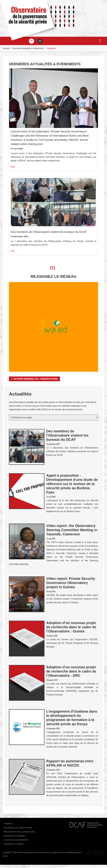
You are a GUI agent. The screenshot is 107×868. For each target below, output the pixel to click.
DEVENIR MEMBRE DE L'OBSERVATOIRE (36, 379)
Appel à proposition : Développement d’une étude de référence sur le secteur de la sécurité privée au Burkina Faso (72, 484)
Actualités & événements (16, 840)
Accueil (6, 48)
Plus (13, 167)
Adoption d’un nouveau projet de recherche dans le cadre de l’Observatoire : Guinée (71, 627)
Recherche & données (15, 836)
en (40, 41)
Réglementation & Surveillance (19, 832)
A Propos (8, 824)
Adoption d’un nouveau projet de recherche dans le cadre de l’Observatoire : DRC (71, 671)
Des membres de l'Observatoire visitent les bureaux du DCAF (49, 232)
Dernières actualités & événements (28, 48)
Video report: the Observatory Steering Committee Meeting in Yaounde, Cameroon (72, 530)
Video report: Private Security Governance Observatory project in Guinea (71, 583)
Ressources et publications (18, 828)
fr (31, 41)
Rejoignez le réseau (14, 844)
